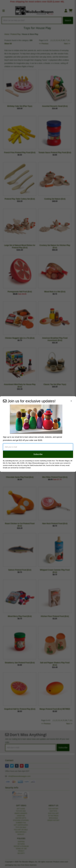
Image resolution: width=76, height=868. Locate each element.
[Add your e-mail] (38, 447)
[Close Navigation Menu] (71, 401)
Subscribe (38, 454)
